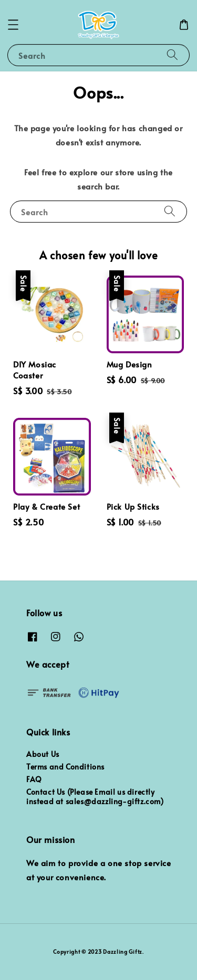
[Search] (172, 55)
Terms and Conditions (65, 767)
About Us (43, 754)
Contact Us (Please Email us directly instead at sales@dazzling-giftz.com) (95, 797)
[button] (13, 25)
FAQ (34, 779)
